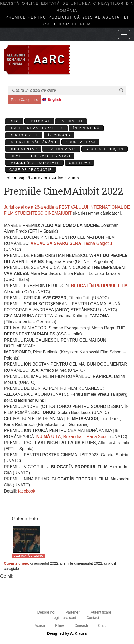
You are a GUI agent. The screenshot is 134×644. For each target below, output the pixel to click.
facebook (26, 491)
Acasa (40, 625)
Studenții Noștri (105, 149)
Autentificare (101, 612)
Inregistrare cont (63, 618)
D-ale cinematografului (37, 128)
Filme (60, 625)
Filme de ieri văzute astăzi (40, 156)
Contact (93, 618)
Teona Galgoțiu (98, 243)
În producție (24, 135)
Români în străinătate (35, 163)
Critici (103, 625)
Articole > (61, 178)
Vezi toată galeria (28, 556)
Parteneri (73, 612)
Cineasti (81, 625)
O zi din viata (61, 149)
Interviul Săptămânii (33, 142)
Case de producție (31, 170)
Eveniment (71, 121)
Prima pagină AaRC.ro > (28, 178)
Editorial (39, 121)
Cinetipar (80, 163)
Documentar (23, 149)
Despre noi (46, 612)
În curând (59, 135)
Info (14, 121)
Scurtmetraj (81, 142)
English (54, 99)
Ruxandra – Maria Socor (85, 437)
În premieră (87, 128)
